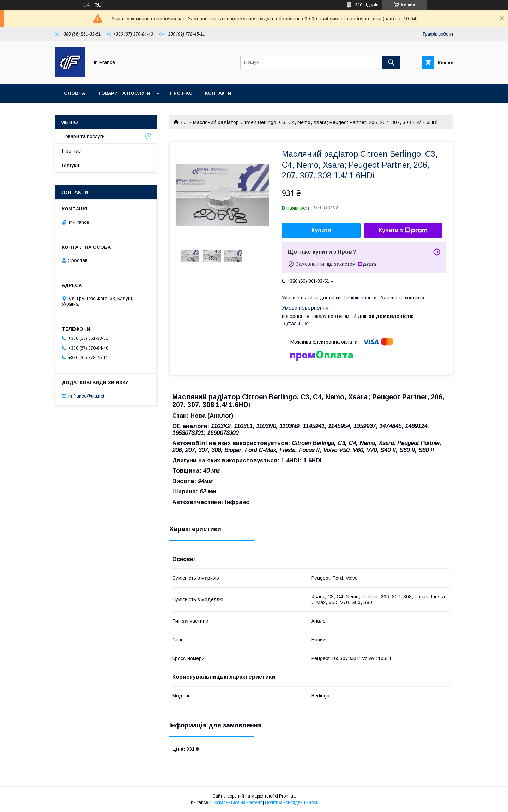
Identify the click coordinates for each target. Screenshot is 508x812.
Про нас (181, 93)
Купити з (403, 230)
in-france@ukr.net (86, 396)
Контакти (218, 93)
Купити (321, 230)
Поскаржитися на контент (237, 802)
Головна (73, 93)
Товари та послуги (124, 93)
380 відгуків (367, 5)
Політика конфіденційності (292, 802)
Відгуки (71, 165)
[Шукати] (391, 62)
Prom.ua (287, 796)
